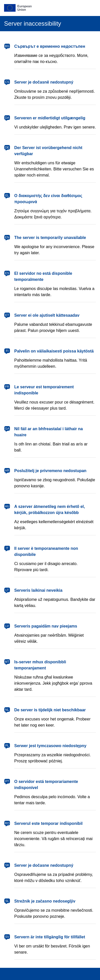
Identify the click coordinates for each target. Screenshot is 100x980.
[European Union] (50, 8)
